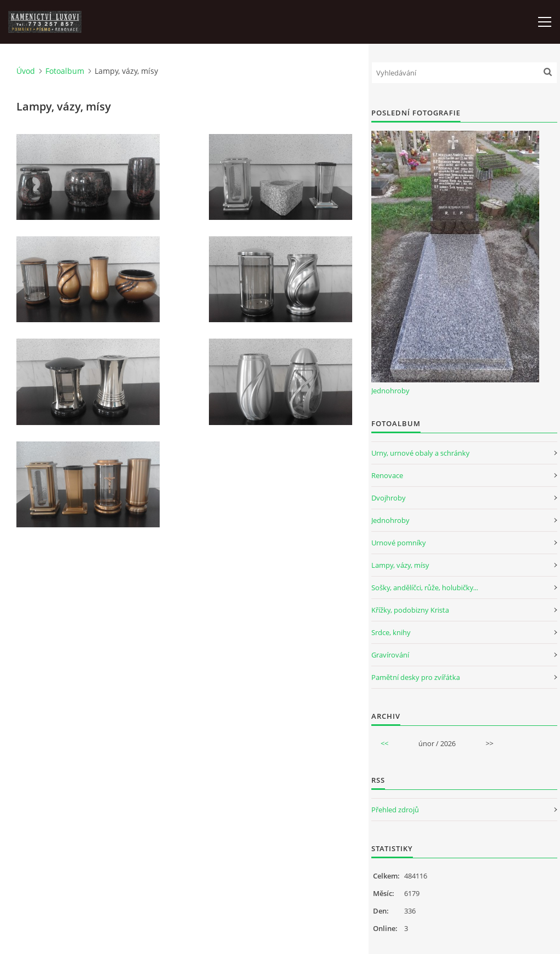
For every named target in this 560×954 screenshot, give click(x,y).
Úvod (26, 71)
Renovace (387, 475)
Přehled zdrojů (395, 810)
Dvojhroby (389, 498)
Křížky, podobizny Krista (410, 610)
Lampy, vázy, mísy (400, 565)
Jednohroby (390, 391)
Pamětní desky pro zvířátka (416, 677)
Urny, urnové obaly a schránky (421, 453)
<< (384, 743)
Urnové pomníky (399, 543)
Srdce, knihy (391, 632)
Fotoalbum (65, 71)
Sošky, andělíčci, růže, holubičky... (425, 587)
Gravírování (390, 655)
